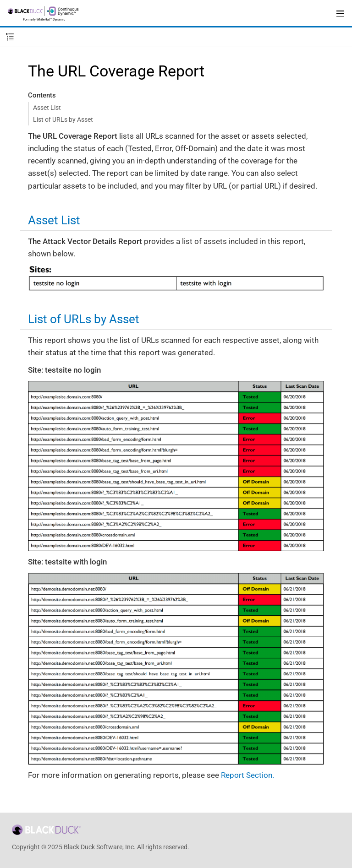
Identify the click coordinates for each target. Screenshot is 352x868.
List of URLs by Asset (63, 119)
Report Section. (247, 775)
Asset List (47, 108)
